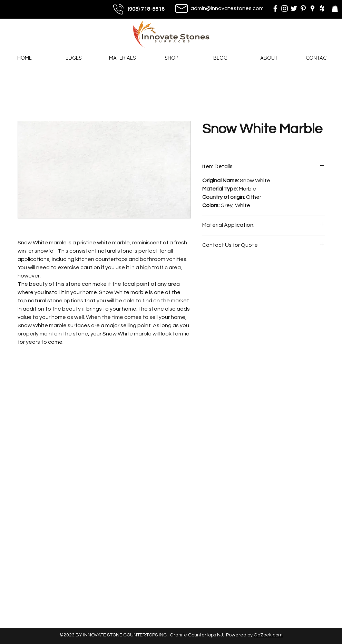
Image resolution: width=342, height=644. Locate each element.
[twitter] (294, 8)
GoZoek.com (268, 635)
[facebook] (275, 8)
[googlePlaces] (312, 8)
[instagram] (285, 8)
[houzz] (322, 8)
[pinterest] (303, 8)
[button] (335, 8)
